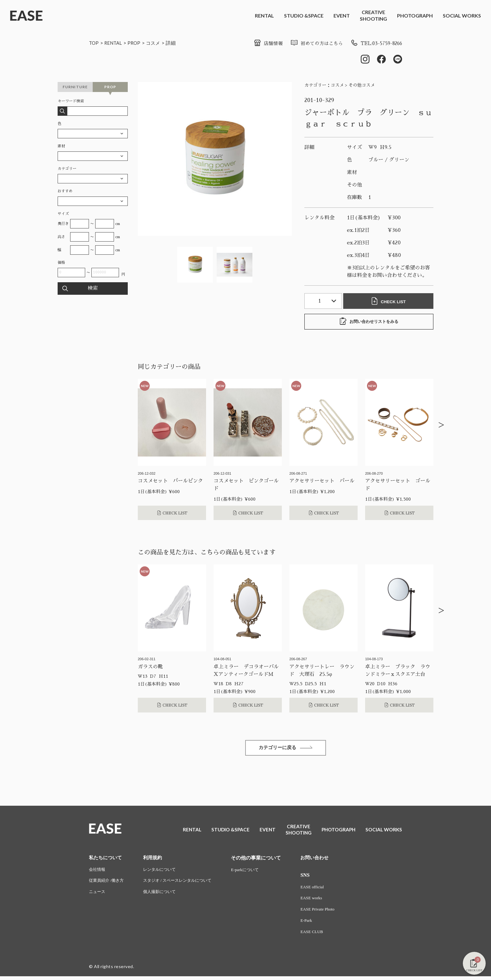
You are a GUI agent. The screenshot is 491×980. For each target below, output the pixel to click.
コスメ (156, 43)
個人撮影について (163, 895)
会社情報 (98, 872)
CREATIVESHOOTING (373, 15)
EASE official (320, 889)
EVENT (342, 15)
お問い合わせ (323, 859)
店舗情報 (260, 43)
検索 (93, 289)
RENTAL (264, 15)
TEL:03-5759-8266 (374, 43)
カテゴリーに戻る (286, 749)
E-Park (314, 924)
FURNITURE (75, 87)
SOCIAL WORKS (462, 15)
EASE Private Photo (326, 912)
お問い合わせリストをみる (369, 322)
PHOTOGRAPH (415, 15)
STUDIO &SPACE (304, 15)
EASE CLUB (320, 935)
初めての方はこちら (311, 43)
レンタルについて (163, 872)
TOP (94, 43)
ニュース (98, 895)
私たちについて (106, 859)
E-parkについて (253, 872)
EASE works (320, 901)
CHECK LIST (390, 302)
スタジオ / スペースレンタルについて (182, 883)
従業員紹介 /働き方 (108, 883)
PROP (136, 43)
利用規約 (156, 859)
